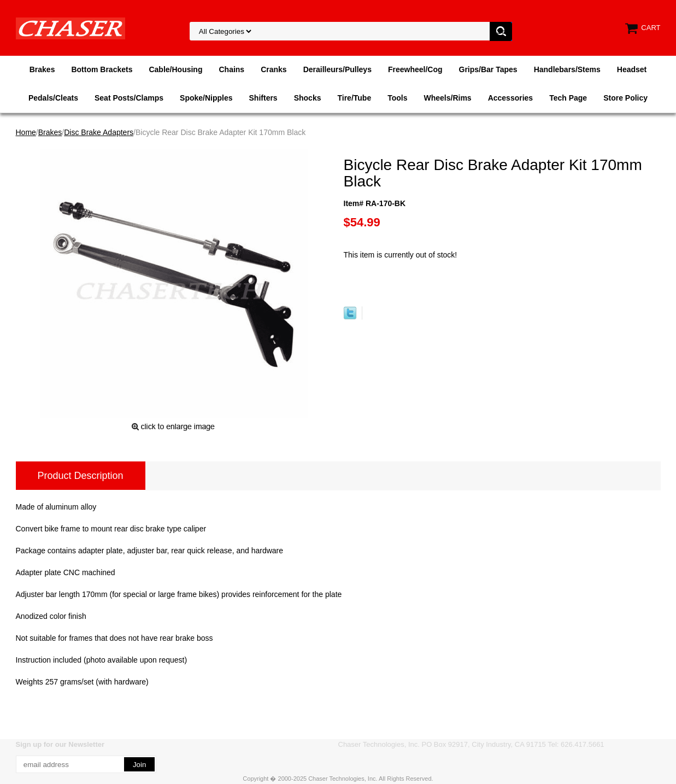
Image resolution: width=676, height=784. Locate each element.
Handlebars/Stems (567, 69)
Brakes (42, 69)
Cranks (274, 69)
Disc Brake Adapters (99, 132)
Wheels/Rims (447, 98)
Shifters (263, 98)
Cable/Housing (175, 69)
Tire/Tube (354, 98)
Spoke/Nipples (206, 98)
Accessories (511, 98)
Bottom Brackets (102, 69)
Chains (231, 69)
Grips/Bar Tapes (488, 69)
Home (26, 132)
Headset (632, 69)
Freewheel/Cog (415, 69)
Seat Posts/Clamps (129, 98)
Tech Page (568, 98)
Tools (397, 98)
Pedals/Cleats (53, 98)
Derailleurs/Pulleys (337, 69)
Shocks (308, 98)
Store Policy (625, 98)
